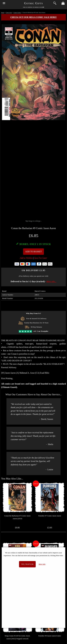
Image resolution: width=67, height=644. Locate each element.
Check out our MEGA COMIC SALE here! (33, 17)
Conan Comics (17, 13)
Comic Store (9, 13)
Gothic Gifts (34, 3)
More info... (51, 281)
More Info (42, 564)
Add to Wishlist (26, 258)
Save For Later (41, 258)
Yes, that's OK (27, 564)
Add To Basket (34, 252)
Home (3, 13)
